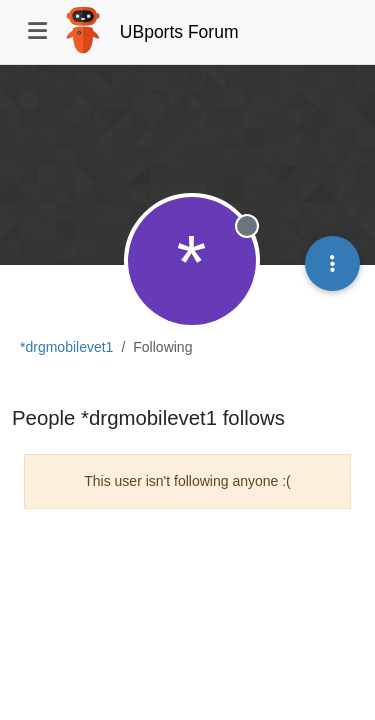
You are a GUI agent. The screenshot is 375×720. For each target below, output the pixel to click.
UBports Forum (179, 32)
